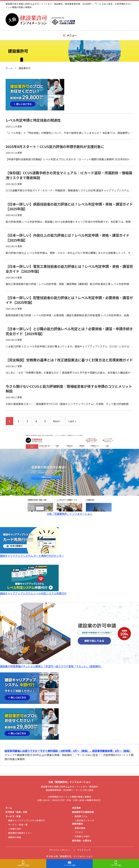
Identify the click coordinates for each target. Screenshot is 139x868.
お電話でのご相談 (23, 865)
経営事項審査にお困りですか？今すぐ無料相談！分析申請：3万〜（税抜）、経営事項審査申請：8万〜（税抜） (68, 751)
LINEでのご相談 (116, 865)
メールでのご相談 (69, 865)
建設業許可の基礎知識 (83, 812)
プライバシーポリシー (60, 850)
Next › (57, 421)
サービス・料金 (13, 816)
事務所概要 (80, 828)
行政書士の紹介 (82, 836)
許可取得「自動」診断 (16, 812)
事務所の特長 (15, 837)
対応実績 (76, 808)
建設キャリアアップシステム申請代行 (27, 820)
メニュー (72, 35)
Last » (72, 421)
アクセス (79, 832)
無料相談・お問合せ (82, 840)
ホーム (9, 68)
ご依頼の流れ (15, 829)
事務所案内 (77, 824)
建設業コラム (81, 816)
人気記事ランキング (84, 820)
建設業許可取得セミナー (20, 833)
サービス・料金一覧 (18, 825)
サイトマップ (84, 850)
